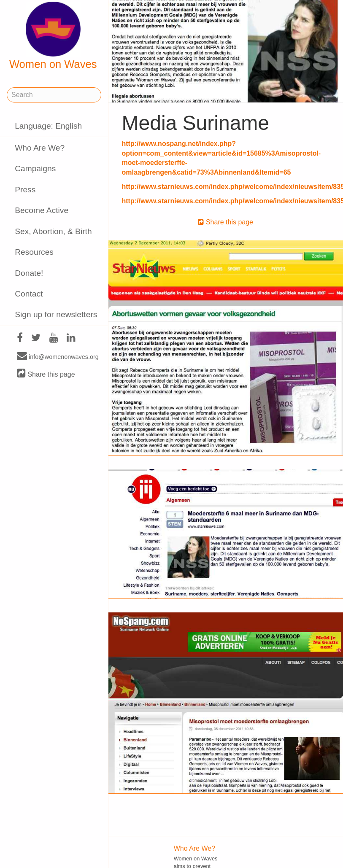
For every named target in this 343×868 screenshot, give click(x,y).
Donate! (29, 273)
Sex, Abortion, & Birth (53, 231)
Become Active (42, 210)
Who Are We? (40, 148)
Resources (34, 252)
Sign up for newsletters (56, 314)
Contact (29, 294)
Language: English (48, 126)
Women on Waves (53, 36)
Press (25, 190)
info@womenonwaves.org (58, 356)
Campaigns (35, 168)
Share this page (46, 374)
